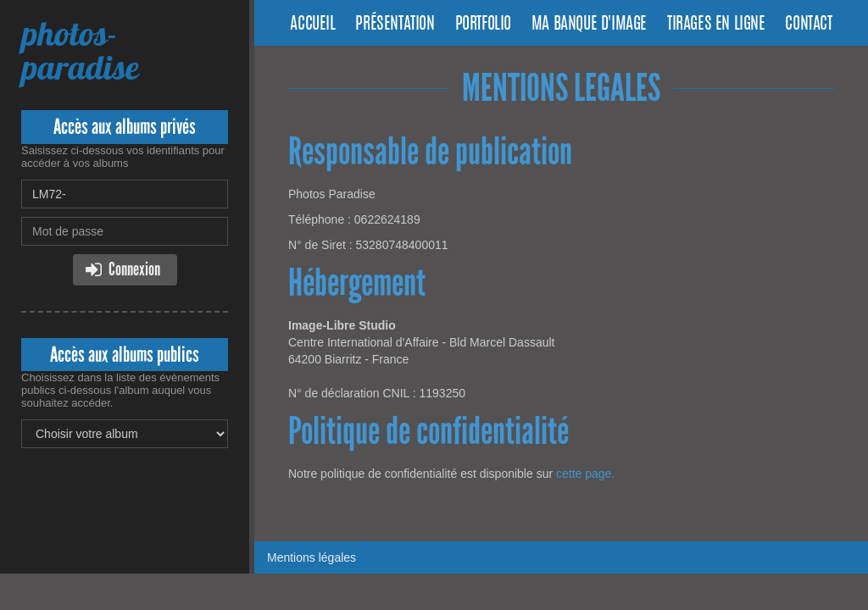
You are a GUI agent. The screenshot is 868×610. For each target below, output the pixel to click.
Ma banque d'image (589, 25)
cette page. (585, 474)
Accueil (312, 25)
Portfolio (483, 25)
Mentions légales (312, 557)
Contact (808, 25)
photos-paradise (80, 50)
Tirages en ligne (716, 25)
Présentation (395, 25)
